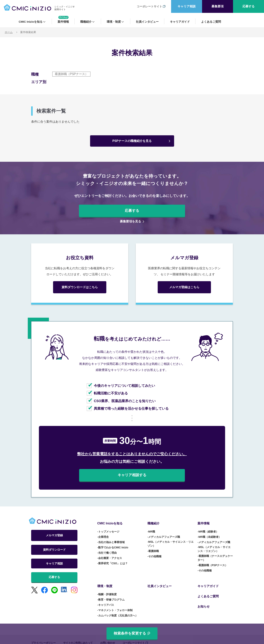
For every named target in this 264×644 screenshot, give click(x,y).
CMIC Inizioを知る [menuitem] (31, 22)
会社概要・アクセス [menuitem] (110, 555)
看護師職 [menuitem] (154, 548)
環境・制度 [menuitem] (114, 22)
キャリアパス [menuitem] (106, 598)
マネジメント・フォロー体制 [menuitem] (115, 604)
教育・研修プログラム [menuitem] (111, 593)
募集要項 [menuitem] (218, 6)
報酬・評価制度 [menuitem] (107, 588)
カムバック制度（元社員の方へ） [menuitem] (118, 609)
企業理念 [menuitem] (103, 534)
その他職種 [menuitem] (155, 553)
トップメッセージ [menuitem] (109, 528)
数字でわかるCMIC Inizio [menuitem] (113, 544)
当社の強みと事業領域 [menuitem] (111, 539)
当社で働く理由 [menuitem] (107, 550)
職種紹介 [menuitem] (86, 22)
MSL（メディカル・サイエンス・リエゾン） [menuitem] (171, 541)
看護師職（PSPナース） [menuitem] (213, 562)
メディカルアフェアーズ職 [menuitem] (164, 534)
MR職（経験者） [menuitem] (208, 528)
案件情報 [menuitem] (63, 22)
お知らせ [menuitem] (204, 595)
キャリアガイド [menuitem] (180, 22)
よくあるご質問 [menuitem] (211, 22)
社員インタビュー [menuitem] (147, 22)
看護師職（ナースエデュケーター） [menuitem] (215, 555)
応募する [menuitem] (249, 6)
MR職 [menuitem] (152, 528)
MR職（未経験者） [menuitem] (210, 534)
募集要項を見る (130, 221)
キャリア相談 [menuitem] (187, 6)
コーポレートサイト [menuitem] (149, 6)
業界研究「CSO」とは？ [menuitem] (113, 560)
